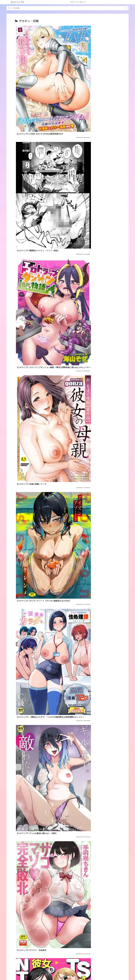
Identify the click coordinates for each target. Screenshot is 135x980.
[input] (67, 8)
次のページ (68, 949)
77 (73, 957)
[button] (126, 8)
